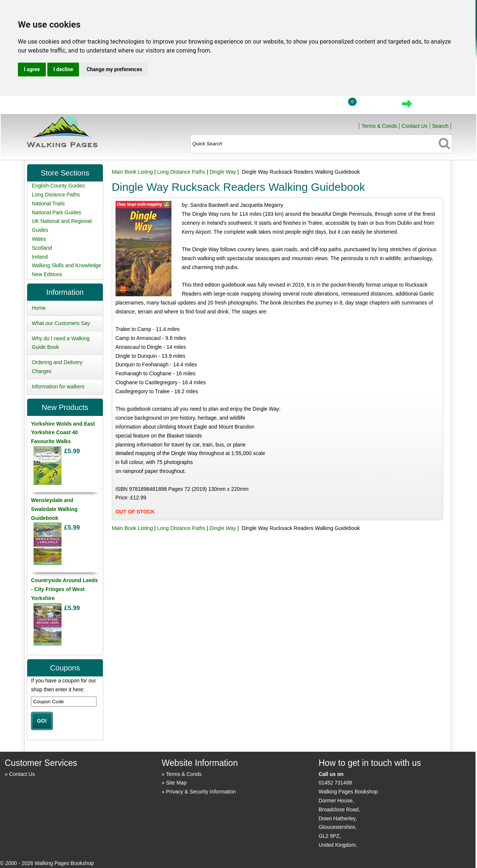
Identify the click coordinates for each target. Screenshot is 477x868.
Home (289, 106)
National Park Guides (56, 212)
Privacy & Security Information (201, 792)
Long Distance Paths (181, 172)
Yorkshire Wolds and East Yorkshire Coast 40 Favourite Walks (63, 433)
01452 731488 (335, 783)
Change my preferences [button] (114, 69)
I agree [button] (32, 69)
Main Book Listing (132, 172)
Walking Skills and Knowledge (66, 265)
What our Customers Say (61, 323)
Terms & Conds (379, 126)
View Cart (375, 106)
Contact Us (415, 126)
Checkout (432, 106)
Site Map (176, 783)
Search (440, 126)
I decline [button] (63, 69)
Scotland (42, 248)
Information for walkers (58, 386)
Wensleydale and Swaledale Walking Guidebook (54, 509)
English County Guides (58, 186)
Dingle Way (223, 172)
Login (324, 106)
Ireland (40, 257)
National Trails (48, 203)
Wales (39, 239)
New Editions (47, 274)
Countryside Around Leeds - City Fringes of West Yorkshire (64, 589)
